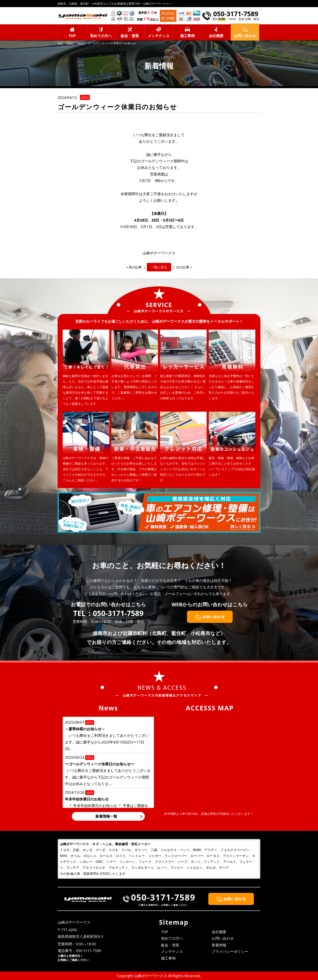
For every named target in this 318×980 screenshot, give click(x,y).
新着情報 (219, 945)
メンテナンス (159, 36)
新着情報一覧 (106, 816)
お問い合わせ (223, 938)
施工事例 (187, 36)
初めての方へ (101, 36)
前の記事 (135, 267)
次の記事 (183, 267)
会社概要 (216, 36)
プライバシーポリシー (230, 951)
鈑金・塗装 (130, 36)
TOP (72, 36)
